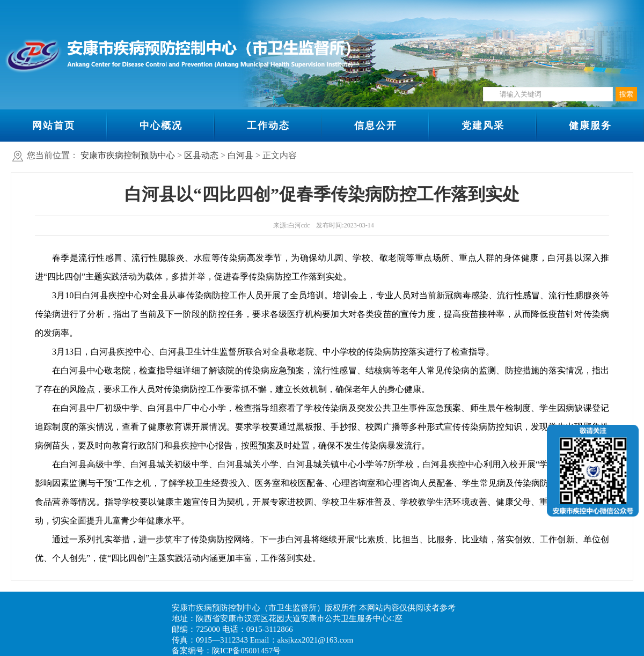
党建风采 (483, 126)
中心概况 (161, 126)
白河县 (240, 155)
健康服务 (590, 126)
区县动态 (201, 155)
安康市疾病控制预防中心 (128, 155)
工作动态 (268, 126)
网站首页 (54, 126)
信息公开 (376, 126)
